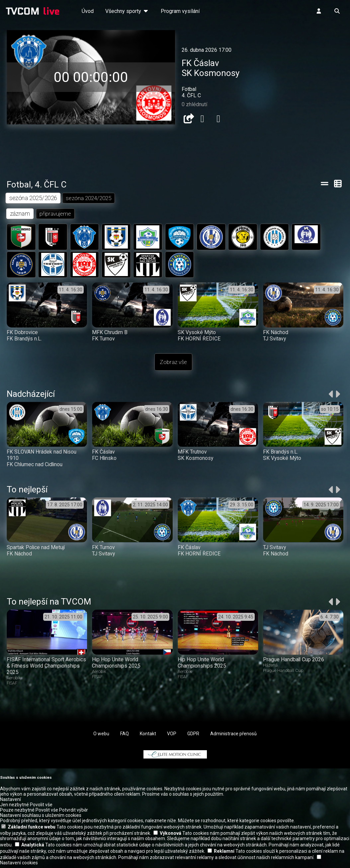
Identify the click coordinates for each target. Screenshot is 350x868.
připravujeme (56, 214)
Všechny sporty (127, 11)
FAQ (125, 736)
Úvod (88, 11)
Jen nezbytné (14, 807)
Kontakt (148, 736)
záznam (20, 214)
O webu (101, 736)
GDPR (193, 736)
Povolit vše (41, 807)
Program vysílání (180, 11)
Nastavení (10, 802)
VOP (172, 736)
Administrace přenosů (233, 736)
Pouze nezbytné (17, 813)
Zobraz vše (173, 365)
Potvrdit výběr (74, 813)
